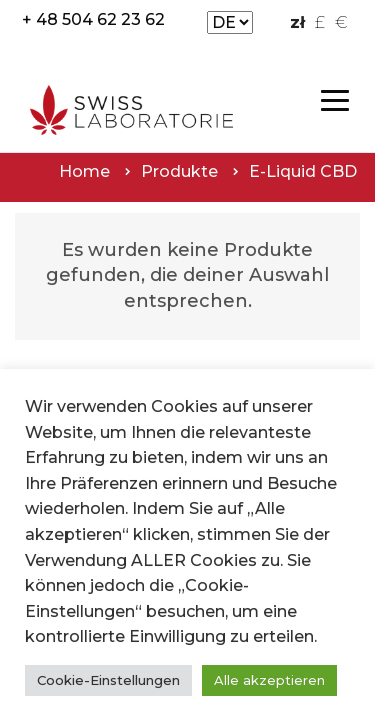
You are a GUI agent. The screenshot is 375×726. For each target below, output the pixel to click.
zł (297, 22)
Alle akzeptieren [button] (269, 680)
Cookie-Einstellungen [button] (108, 680)
